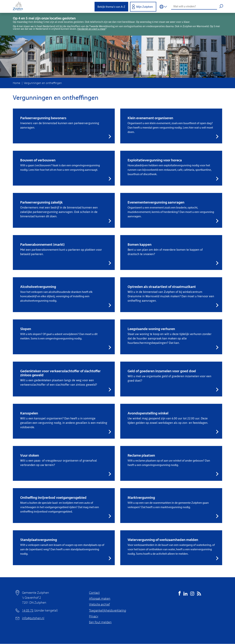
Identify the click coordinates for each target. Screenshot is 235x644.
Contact (94, 593)
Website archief (99, 604)
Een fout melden (100, 622)
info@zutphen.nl (33, 618)
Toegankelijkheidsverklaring (108, 610)
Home (17, 83)
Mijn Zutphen (145, 7)
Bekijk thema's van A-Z (111, 7)
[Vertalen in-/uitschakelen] (163, 6)
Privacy (94, 616)
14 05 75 (28, 610)
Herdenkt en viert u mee (91, 29)
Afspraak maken (100, 598)
